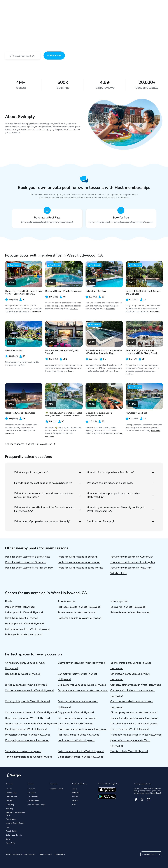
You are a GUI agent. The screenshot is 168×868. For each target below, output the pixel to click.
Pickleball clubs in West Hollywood (79, 735)
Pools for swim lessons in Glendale (25, 562)
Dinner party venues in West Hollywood (134, 713)
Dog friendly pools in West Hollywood (27, 718)
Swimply (8, 17)
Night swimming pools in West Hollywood (82, 729)
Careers (9, 789)
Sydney (74, 789)
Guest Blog (10, 805)
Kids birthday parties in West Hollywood (134, 724)
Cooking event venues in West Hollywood (29, 690)
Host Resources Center (36, 805)
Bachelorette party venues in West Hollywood (131, 666)
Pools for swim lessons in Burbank (78, 557)
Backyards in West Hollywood (128, 607)
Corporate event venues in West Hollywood (83, 690)
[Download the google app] (107, 797)
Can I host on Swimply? (120, 521)
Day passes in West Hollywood (76, 713)
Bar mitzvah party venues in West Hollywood (77, 677)
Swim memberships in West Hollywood (81, 751)
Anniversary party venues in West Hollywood (25, 666)
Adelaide (75, 801)
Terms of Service (46, 854)
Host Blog (10, 809)
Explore (9, 839)
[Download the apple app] (107, 790)
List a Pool (32, 789)
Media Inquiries (11, 797)
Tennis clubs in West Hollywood (129, 751)
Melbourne (76, 793)
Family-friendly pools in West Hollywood (134, 718)
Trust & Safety (11, 831)
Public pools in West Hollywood (24, 635)
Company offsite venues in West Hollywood (136, 685)
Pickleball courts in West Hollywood (79, 607)
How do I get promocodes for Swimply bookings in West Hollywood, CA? (120, 509)
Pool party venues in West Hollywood (27, 740)
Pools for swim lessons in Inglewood (79, 562)
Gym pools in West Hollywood (75, 724)
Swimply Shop (11, 793)
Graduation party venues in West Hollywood (31, 724)
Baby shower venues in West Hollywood (81, 663)
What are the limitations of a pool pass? (120, 483)
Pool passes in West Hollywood (76, 740)
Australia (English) (151, 854)
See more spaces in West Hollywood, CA (29, 444)
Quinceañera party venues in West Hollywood (130, 743)
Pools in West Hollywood (20, 607)
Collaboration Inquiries (14, 835)
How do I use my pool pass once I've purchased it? (48, 483)
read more (36, 312)
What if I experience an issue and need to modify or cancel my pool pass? (48, 495)
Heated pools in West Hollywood (24, 624)
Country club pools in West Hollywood (27, 701)
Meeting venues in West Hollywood (26, 729)
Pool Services (11, 819)
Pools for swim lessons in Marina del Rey (29, 568)
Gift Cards (10, 801)
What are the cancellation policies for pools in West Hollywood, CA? (48, 509)
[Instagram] (149, 800)
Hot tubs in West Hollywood (22, 618)
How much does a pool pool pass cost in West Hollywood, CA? (120, 495)
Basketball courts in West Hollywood (79, 618)
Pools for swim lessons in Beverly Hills (27, 557)
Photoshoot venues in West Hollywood (28, 735)
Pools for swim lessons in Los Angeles (133, 562)
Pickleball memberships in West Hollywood (136, 735)
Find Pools (54, 55)
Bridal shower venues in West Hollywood (82, 685)
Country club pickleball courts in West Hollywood (133, 693)
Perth (74, 805)
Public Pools (10, 843)
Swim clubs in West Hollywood (23, 751)
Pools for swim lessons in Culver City (132, 557)
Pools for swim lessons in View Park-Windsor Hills (132, 570)
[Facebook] (136, 800)
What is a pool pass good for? (48, 472)
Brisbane (75, 797)
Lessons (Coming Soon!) (15, 823)
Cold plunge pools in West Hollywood (27, 629)
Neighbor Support (56, 789)
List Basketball (33, 801)
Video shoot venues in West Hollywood (80, 757)
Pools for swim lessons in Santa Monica (80, 568)
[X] (142, 800)
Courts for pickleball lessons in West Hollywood (132, 704)
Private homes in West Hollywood (130, 613)
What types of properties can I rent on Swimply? (48, 521)
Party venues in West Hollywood (129, 729)
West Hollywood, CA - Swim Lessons (26, 17)
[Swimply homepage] (84, 4)
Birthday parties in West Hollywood (26, 685)
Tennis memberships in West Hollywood (29, 757)
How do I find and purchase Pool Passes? (120, 472)
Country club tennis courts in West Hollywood (78, 704)
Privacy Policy (60, 854)
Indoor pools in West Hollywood (24, 613)
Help (8, 827)
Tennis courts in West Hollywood (77, 613)
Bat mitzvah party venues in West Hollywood (130, 677)
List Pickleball (33, 797)
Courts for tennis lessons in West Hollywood (31, 713)
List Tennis (32, 793)
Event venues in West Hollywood (77, 718)
